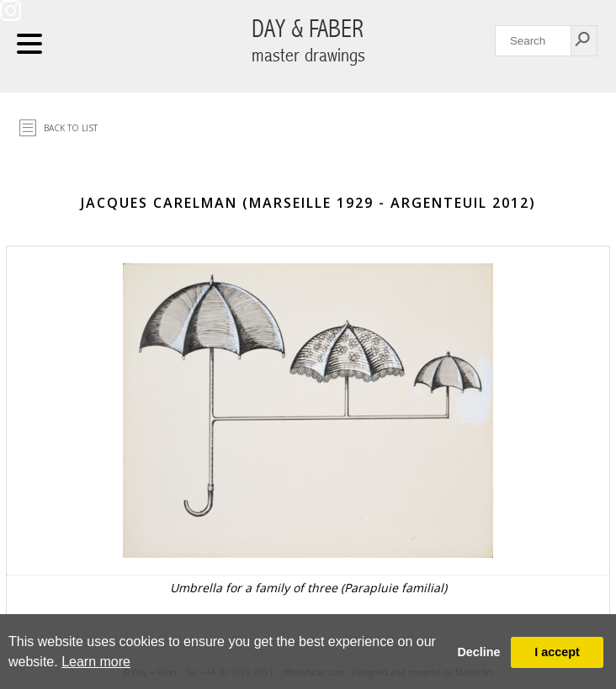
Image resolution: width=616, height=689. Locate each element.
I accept (557, 652)
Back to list (71, 128)
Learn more (96, 662)
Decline (478, 652)
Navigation (29, 44)
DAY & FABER (308, 41)
